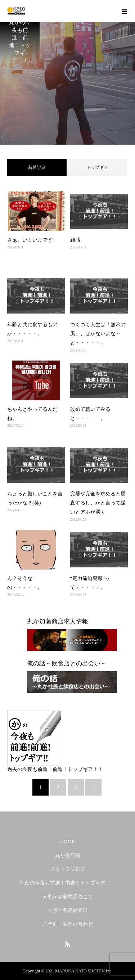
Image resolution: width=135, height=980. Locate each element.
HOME (67, 842)
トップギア (97, 167)
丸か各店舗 (68, 855)
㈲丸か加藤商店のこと (68, 897)
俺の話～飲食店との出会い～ (67, 663)
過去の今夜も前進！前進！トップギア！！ (55, 769)
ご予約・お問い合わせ (68, 924)
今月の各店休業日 (68, 910)
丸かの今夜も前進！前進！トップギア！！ (68, 883)
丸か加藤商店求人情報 (58, 621)
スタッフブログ (68, 869)
